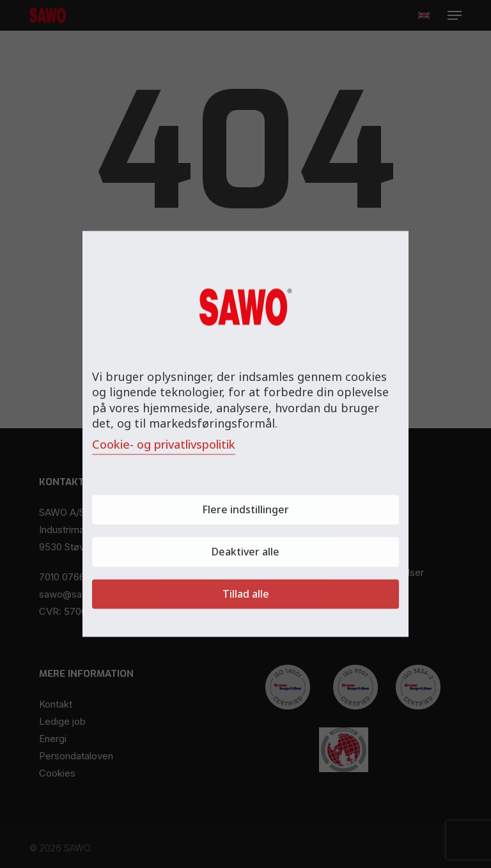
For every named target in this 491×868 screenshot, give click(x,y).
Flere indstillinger (245, 510)
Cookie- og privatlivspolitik (164, 445)
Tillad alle (246, 594)
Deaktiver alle (245, 552)
